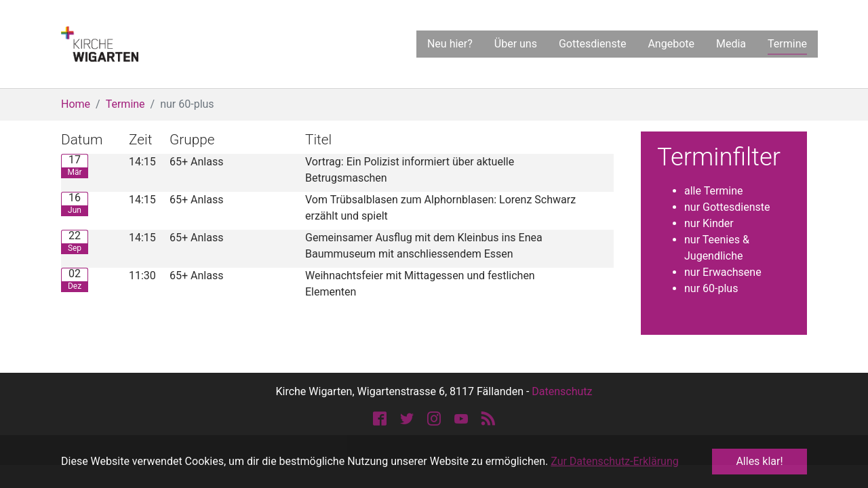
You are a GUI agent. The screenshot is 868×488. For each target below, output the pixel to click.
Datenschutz (562, 391)
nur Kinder (709, 223)
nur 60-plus (711, 288)
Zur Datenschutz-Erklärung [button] (615, 461)
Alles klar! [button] (759, 461)
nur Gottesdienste (727, 207)
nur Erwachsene (723, 272)
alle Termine (714, 191)
